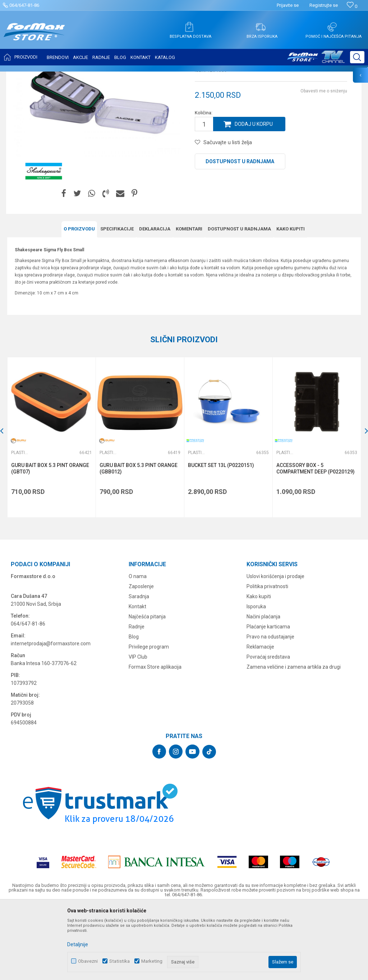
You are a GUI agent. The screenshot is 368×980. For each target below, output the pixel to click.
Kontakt (137, 678)
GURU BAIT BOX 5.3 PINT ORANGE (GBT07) (50, 540)
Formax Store (20, 76)
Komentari (189, 300)
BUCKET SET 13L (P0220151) (221, 537)
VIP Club (138, 728)
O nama (138, 648)
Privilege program (149, 718)
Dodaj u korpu (254, 196)
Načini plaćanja (263, 688)
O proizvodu (79, 300)
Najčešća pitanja (147, 688)
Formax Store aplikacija (155, 738)
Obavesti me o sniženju (324, 162)
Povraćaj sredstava (268, 728)
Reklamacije (260, 718)
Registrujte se (324, 5)
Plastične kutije (135, 76)
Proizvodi (48, 76)
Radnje (137, 698)
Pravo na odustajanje (270, 708)
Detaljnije (78, 944)
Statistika (119, 961)
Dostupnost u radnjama (240, 233)
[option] (51, 509)
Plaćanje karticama (268, 698)
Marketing (152, 961)
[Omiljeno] (352, 6)
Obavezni (88, 961)
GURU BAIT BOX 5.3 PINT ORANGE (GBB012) (139, 540)
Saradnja (139, 668)
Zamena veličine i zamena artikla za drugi (294, 738)
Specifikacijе (117, 300)
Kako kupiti (291, 300)
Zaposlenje (141, 658)
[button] (357, 57)
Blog (134, 708)
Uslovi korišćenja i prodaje (275, 648)
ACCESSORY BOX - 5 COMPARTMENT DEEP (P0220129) (316, 540)
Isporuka (256, 678)
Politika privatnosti (267, 658)
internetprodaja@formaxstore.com (51, 715)
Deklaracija (155, 300)
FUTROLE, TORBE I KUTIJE (88, 76)
